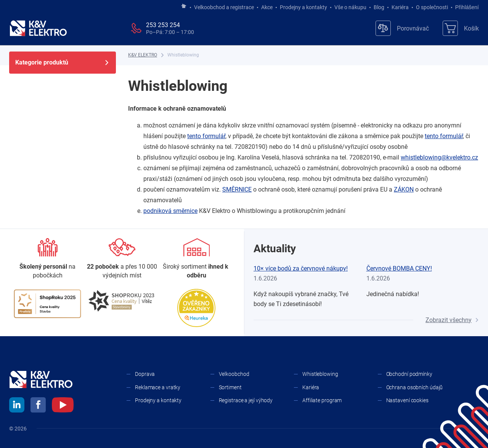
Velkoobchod (234, 374)
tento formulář (206, 136)
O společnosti (432, 7)
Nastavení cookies (407, 400)
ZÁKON (404, 189)
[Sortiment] (197, 259)
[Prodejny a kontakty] (122, 259)
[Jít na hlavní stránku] (184, 6)
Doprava (145, 374)
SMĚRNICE (237, 189)
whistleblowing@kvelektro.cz (439, 157)
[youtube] (63, 406)
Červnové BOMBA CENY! (399, 268)
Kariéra (400, 7)
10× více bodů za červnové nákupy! (301, 268)
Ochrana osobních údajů (415, 387)
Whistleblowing (320, 374)
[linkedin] (17, 406)
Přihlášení (465, 7)
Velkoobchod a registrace (224, 7)
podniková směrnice (170, 211)
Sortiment (230, 387)
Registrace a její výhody (246, 400)
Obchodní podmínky (409, 374)
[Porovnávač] (402, 28)
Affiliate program (322, 400)
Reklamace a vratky (158, 387)
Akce (267, 7)
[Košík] (461, 28)
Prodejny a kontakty (303, 7)
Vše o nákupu (350, 7)
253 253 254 (163, 25)
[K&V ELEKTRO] (38, 28)
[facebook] (38, 406)
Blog (379, 7)
